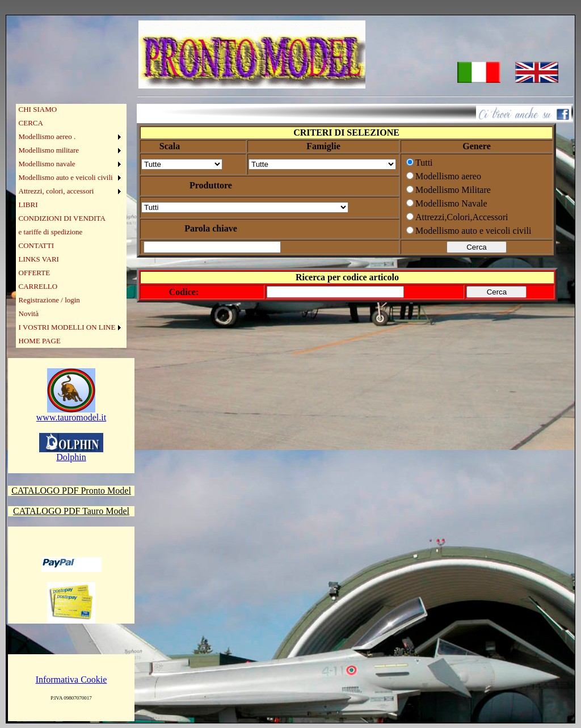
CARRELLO (38, 286)
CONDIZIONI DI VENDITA (62, 218)
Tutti (424, 163)
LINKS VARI (39, 259)
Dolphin (71, 453)
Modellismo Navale (451, 203)
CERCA (31, 123)
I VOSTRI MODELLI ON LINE (67, 327)
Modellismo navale (47, 164)
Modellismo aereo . (47, 136)
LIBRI (28, 205)
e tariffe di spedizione (51, 232)
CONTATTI (37, 245)
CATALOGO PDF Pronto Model (71, 491)
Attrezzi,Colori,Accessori (462, 217)
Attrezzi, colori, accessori (56, 191)
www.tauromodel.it (71, 413)
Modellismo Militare (453, 190)
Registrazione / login (49, 300)
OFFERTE (35, 273)
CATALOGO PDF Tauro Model (71, 511)
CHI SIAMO (38, 109)
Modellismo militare (49, 150)
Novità (29, 313)
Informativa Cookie (71, 679)
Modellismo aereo (448, 176)
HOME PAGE (40, 341)
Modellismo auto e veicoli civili (66, 177)
